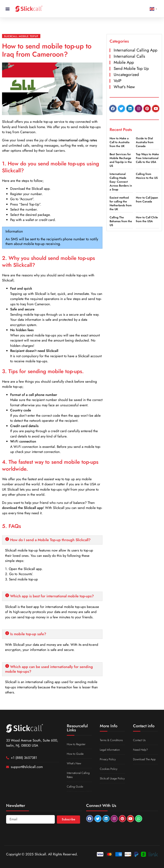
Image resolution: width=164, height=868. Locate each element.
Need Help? (140, 750)
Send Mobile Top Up (131, 69)
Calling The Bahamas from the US (121, 221)
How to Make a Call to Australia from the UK (119, 142)
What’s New (74, 763)
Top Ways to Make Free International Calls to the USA (147, 158)
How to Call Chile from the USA (147, 219)
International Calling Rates (78, 775)
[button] (7, 9)
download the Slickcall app (23, 508)
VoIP (118, 81)
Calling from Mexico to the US (147, 176)
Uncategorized (126, 75)
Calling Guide (75, 787)
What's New (124, 87)
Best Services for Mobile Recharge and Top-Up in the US (121, 160)
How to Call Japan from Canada (147, 199)
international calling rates (78, 140)
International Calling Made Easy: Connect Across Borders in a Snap (121, 182)
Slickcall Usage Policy (112, 778)
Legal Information (110, 750)
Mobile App (124, 62)
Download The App (144, 759)
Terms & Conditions (111, 740)
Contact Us (139, 740)
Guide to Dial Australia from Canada (145, 142)
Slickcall (8, 122)
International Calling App (135, 50)
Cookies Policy (109, 769)
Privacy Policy (108, 759)
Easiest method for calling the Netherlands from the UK (121, 203)
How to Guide (75, 754)
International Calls (129, 56)
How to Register (76, 744)
